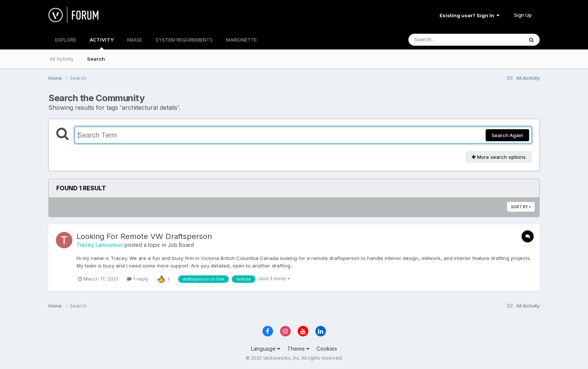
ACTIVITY (102, 43)
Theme (298, 349)
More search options (499, 157)
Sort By (521, 207)
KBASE (135, 40)
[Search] (445, 40)
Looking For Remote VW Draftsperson (144, 236)
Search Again (507, 135)
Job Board (181, 245)
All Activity (61, 59)
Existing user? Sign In (469, 15)
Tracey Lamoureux (100, 245)
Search (96, 59)
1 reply (137, 279)
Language (265, 349)
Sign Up (523, 15)
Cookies (327, 349)
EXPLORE (66, 40)
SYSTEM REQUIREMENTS (184, 40)
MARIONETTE (241, 40)
